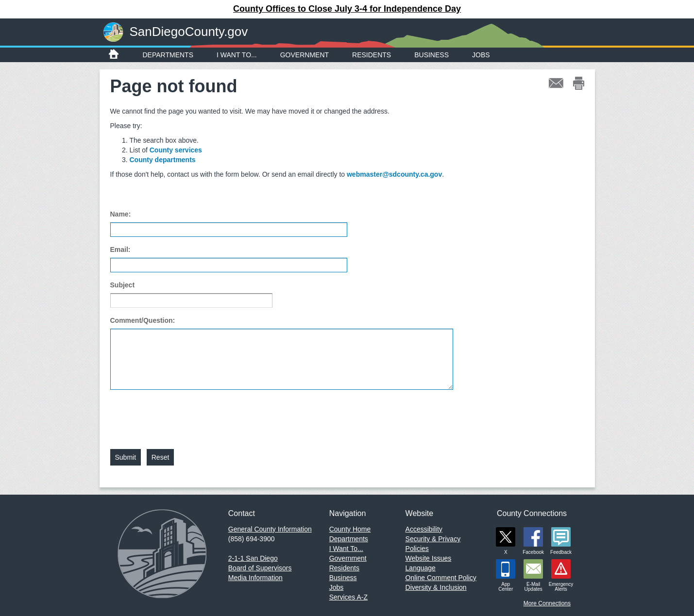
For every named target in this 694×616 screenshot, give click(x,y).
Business (432, 55)
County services (176, 150)
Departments (168, 55)
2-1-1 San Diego (253, 558)
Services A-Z (348, 597)
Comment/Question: (143, 320)
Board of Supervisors (260, 568)
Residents (372, 55)
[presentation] (184, 414)
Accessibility (424, 529)
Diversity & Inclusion (436, 587)
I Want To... (237, 55)
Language (421, 568)
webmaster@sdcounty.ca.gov (394, 174)
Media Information (255, 578)
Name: (121, 214)
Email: (120, 250)
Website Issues (429, 558)
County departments (163, 160)
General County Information (270, 529)
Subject (123, 285)
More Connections (547, 603)
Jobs (481, 55)
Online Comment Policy (441, 578)
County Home (350, 529)
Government (305, 55)
